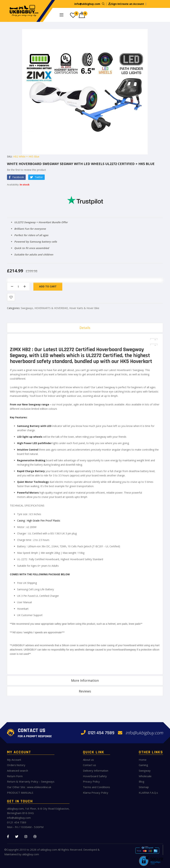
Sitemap (144, 787)
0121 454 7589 (98, 733)
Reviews (85, 691)
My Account (14, 760)
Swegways (27, 308)
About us (88, 760)
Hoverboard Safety (95, 776)
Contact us (89, 765)
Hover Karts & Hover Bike (84, 308)
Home (143, 760)
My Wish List (76, 14)
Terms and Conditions (96, 787)
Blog (142, 781)
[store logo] (23, 11)
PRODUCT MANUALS (20, 793)
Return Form (15, 776)
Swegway (145, 771)
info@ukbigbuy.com (87, 4)
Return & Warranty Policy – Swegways (31, 781)
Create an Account (132, 4)
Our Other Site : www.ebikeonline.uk (29, 787)
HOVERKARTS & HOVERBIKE (51, 308)
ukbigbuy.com (49, 850)
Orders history (16, 765)
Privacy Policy (91, 781)
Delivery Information (96, 771)
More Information (85, 680)
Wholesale (145, 776)
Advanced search (18, 771)
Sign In (115, 4)
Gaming (143, 765)
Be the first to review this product (26, 170)
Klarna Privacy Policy (96, 793)
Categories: (14, 308)
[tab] (85, 328)
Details (85, 328)
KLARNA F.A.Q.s (148, 793)
